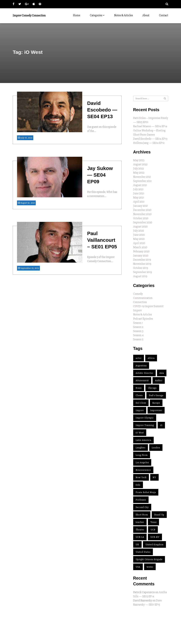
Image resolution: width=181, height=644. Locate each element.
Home (77, 15)
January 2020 (141, 256)
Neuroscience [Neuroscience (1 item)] (143, 470)
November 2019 (142, 264)
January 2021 (141, 206)
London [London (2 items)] (156, 448)
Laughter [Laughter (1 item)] (141, 448)
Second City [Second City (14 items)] (142, 507)
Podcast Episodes (143, 319)
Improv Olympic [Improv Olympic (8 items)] (145, 418)
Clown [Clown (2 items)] (139, 395)
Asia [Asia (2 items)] (162, 373)
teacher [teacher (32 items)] (140, 522)
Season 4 (138, 335)
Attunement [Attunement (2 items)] (142, 380)
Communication (143, 298)
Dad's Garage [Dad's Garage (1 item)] (156, 395)
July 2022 (138, 169)
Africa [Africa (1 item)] (151, 358)
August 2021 (140, 185)
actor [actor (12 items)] (139, 358)
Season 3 (138, 331)
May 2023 (139, 160)
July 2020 (139, 231)
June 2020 (139, 235)
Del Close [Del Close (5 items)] (141, 403)
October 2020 (141, 218)
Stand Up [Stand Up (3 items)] (159, 515)
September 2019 (143, 272)
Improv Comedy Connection (29, 15)
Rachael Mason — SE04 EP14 (150, 126)
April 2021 (139, 202)
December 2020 (142, 210)
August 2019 (140, 276)
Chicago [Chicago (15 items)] (152, 388)
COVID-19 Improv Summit (148, 306)
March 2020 (140, 247)
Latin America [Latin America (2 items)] (143, 440)
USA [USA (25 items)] (138, 567)
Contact (164, 15)
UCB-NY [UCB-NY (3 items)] (155, 537)
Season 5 (138, 339)
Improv (137, 310)
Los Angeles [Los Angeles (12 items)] (142, 462)
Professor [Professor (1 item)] (141, 500)
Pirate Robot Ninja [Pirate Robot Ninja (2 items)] (146, 492)
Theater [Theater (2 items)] (140, 530)
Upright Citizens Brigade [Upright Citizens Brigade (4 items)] (149, 559)
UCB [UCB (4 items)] (153, 530)
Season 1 (138, 323)
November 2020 (142, 214)
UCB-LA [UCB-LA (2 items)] (140, 537)
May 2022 (139, 173)
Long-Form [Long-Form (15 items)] (142, 455)
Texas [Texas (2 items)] (153, 522)
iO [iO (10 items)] (161, 425)
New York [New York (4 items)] (141, 477)
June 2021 (139, 193)
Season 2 (138, 327)
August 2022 (140, 164)
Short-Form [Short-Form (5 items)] (142, 515)
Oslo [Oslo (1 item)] (138, 485)
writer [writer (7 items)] (150, 567)
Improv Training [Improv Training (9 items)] (145, 425)
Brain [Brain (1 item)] (139, 388)
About (146, 15)
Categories (97, 15)
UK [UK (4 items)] (137, 545)
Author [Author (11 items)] (159, 380)
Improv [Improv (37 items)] (140, 410)
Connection (140, 302)
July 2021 (138, 189)
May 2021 (139, 198)
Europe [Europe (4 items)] (156, 403)
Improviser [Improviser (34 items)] (156, 410)
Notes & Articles (124, 15)
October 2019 (141, 268)
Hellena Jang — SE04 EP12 (149, 143)
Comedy (138, 294)
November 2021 (142, 177)
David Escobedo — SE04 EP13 (150, 139)
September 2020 (143, 222)
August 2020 (140, 227)
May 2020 (139, 239)
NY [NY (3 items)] (154, 477)
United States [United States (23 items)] (143, 552)
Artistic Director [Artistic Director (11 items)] (144, 373)
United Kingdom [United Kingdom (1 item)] (154, 545)
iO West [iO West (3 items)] (140, 433)
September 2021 (142, 181)
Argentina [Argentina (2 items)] (141, 366)
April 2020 (139, 243)
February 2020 (141, 251)
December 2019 (142, 260)
